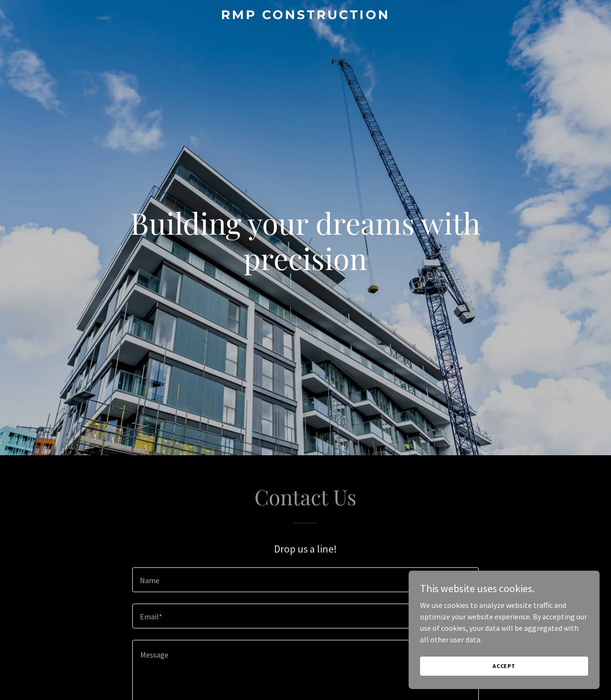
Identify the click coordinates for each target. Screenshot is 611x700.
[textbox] (305, 580)
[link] (306, 16)
